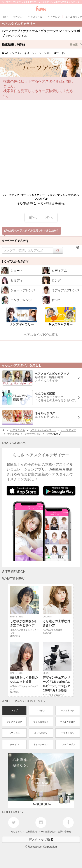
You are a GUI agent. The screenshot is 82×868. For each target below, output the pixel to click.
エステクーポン (68, 744)
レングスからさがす (16, 261)
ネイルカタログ (68, 722)
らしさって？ (17, 832)
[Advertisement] (41, 150)
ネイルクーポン (41, 744)
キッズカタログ (41, 722)
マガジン (41, 710)
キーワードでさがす (16, 241)
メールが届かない (47, 832)
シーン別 (45, 53)
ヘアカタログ (68, 710)
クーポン (14, 744)
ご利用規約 (31, 832)
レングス (15, 53)
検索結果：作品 (42, 44)
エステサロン (68, 733)
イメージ (30, 53)
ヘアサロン (14, 733)
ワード (60, 53)
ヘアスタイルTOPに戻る (41, 335)
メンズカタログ (14, 722)
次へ (49, 217)
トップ (14, 710)
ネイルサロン (41, 733)
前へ (33, 217)
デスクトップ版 (41, 839)
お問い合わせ (65, 832)
